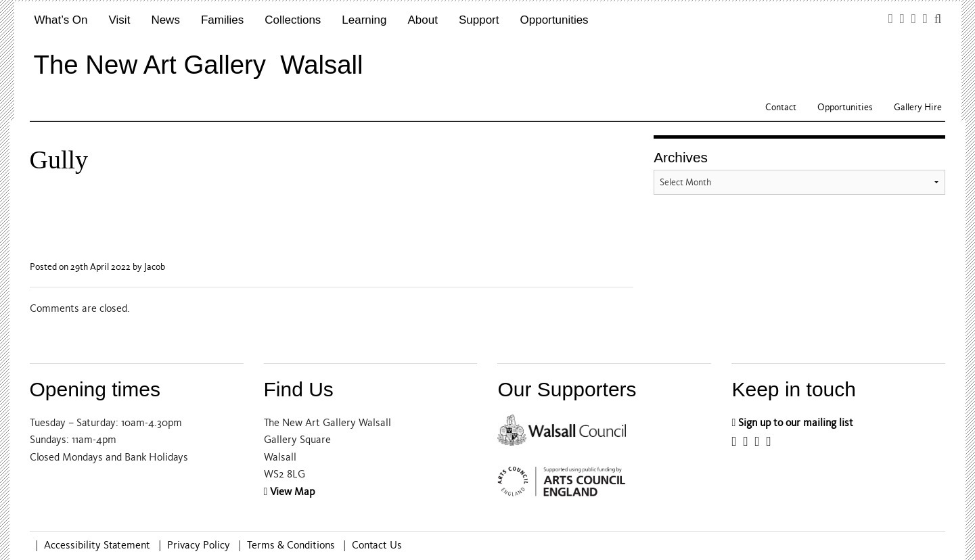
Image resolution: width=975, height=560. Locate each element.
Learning (364, 20)
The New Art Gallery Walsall (199, 65)
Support (479, 20)
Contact (781, 107)
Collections (293, 20)
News (165, 20)
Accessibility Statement (97, 545)
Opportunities (554, 20)
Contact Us (377, 545)
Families (222, 20)
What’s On (61, 20)
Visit (120, 20)
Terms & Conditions (291, 545)
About (423, 20)
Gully (59, 160)
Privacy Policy (199, 545)
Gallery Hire (918, 107)
